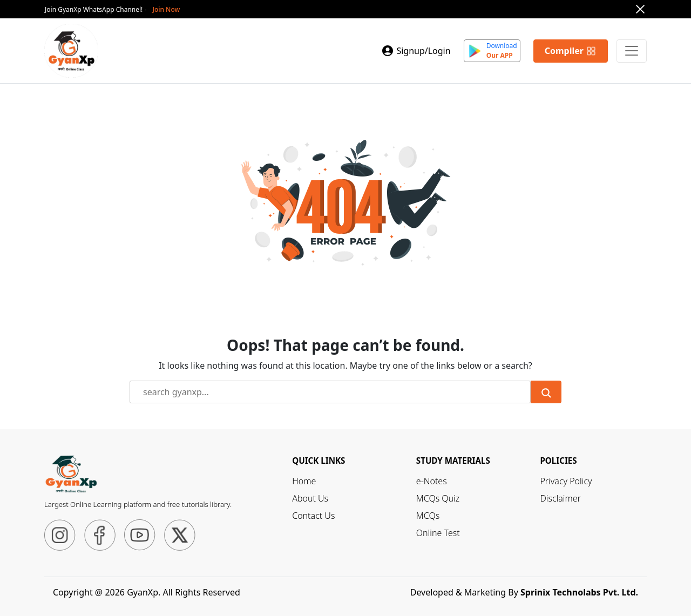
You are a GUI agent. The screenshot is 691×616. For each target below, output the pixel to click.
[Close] (640, 9)
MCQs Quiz (438, 498)
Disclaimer (560, 498)
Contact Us (313, 516)
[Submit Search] (546, 392)
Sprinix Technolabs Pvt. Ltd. (579, 592)
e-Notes (432, 481)
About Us (310, 498)
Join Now (166, 9)
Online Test (438, 533)
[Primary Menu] (632, 51)
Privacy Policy (566, 481)
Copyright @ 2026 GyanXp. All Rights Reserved (147, 592)
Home (304, 481)
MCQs (428, 516)
